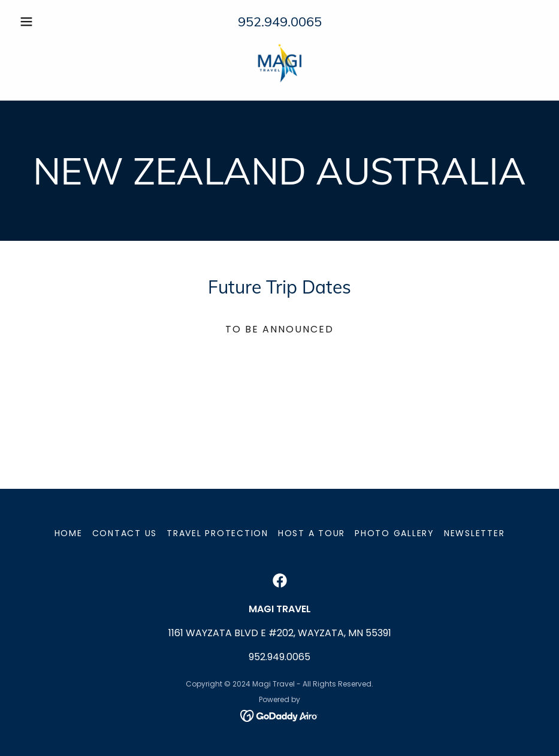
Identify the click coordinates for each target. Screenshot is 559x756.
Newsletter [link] (475, 533)
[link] (279, 62)
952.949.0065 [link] (280, 22)
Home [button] (69, 533)
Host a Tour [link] (312, 533)
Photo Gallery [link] (395, 533)
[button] (54, 22)
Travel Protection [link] (217, 533)
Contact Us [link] (125, 533)
